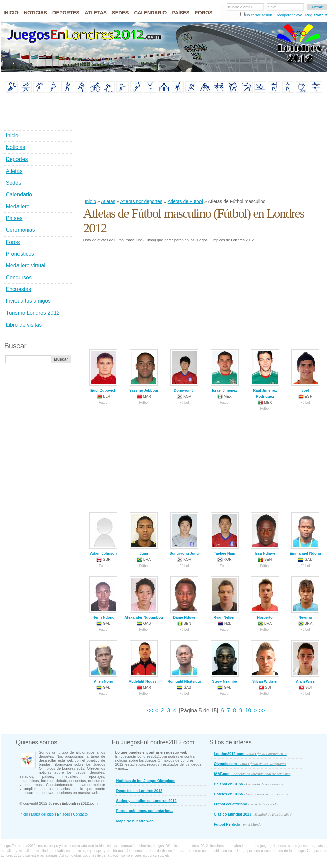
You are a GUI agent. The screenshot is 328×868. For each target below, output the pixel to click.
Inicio (91, 201)
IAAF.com (252, 774)
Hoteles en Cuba (251, 794)
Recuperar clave (289, 15)
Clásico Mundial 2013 (253, 814)
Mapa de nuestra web (135, 821)
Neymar (305, 598)
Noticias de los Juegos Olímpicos (146, 781)
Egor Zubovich (103, 371)
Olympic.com (250, 764)
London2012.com (250, 754)
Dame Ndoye (184, 598)
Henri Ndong (103, 598)
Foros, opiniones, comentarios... (145, 811)
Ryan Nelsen (225, 598)
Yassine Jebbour (144, 371)
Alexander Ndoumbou (144, 598)
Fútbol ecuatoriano (247, 804)
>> (261, 710)
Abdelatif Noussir (144, 662)
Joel (305, 371)
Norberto (265, 598)
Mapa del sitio (42, 814)
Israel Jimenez (225, 371)
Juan (144, 534)
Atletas (108, 201)
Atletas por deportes (141, 201)
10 (248, 710)
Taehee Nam (225, 534)
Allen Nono (103, 662)
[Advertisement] (146, 146)
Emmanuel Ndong (305, 534)
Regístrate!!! (316, 15)
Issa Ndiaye (265, 534)
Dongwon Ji (184, 371)
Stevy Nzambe (225, 662)
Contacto (80, 814)
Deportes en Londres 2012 (140, 791)
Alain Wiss (305, 662)
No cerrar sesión (259, 15)
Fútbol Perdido (238, 824)
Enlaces (63, 814)
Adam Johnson (103, 534)
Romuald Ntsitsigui (184, 662)
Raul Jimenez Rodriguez (265, 374)
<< (151, 710)
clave (272, 7)
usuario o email (240, 7)
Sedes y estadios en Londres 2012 (147, 801)
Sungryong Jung (184, 534)
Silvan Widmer (265, 662)
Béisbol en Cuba (248, 784)
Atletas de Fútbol (185, 201)
